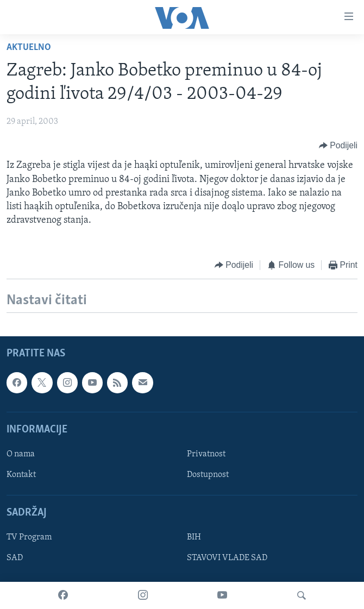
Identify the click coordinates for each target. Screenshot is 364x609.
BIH (194, 537)
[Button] (338, 145)
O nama (21, 454)
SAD (15, 558)
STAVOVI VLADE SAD (227, 558)
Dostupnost (208, 475)
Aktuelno (29, 48)
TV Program (29, 537)
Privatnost (206, 454)
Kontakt (21, 475)
